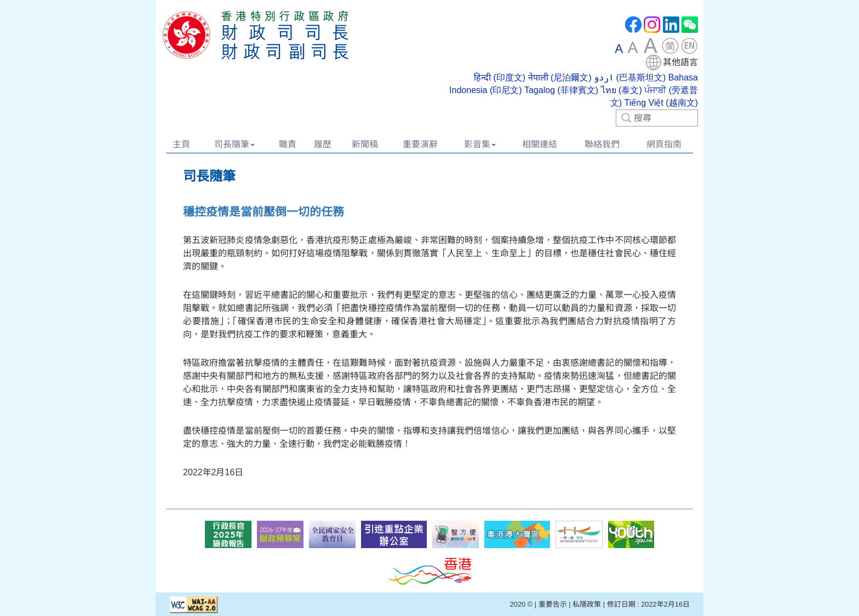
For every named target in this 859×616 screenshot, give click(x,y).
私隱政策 (587, 604)
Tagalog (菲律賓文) (561, 90)
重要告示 (553, 604)
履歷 (323, 144)
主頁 (181, 144)
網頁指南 (664, 144)
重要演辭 (420, 144)
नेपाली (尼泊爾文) (560, 77)
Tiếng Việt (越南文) (661, 103)
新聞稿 (365, 144)
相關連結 (540, 144)
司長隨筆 (234, 144)
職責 (288, 144)
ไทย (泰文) (622, 90)
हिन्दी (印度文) (500, 77)
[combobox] (568, 82)
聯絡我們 (602, 144)
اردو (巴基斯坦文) (630, 77)
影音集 (480, 144)
